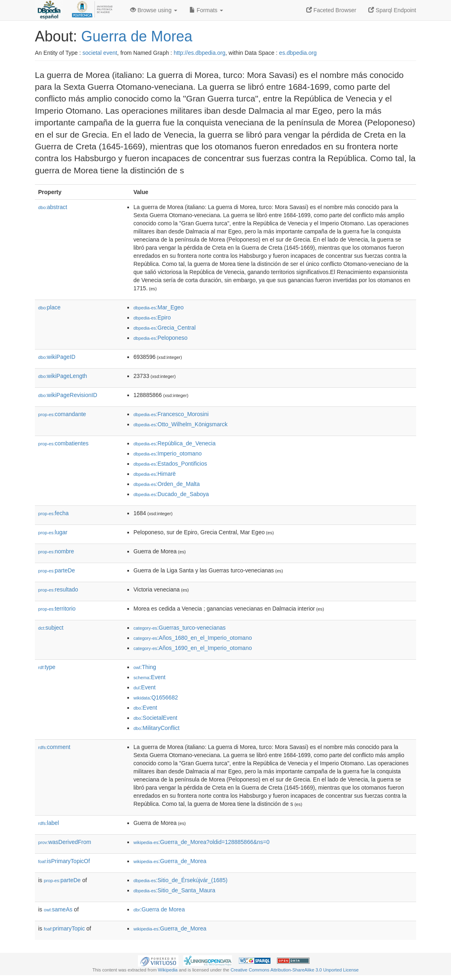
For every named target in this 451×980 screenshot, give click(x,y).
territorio (57, 609)
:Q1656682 (156, 697)
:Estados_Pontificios (170, 464)
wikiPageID (57, 357)
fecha (53, 513)
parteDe (57, 570)
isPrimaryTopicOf (64, 861)
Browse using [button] (154, 10)
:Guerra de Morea (159, 909)
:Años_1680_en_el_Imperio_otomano (193, 638)
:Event (149, 677)
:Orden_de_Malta (167, 484)
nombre (56, 551)
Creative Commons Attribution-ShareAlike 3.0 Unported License (294, 970)
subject (51, 628)
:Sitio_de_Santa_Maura (174, 890)
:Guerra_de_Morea (170, 861)
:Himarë (155, 474)
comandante (62, 414)
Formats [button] (206, 10)
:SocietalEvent (155, 718)
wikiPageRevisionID (68, 395)
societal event (100, 53)
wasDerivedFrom (65, 842)
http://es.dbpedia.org (200, 53)
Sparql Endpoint (392, 10)
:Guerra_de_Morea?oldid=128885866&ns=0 (202, 842)
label (48, 823)
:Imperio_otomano (168, 453)
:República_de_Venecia (174, 443)
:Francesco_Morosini (171, 414)
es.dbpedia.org (298, 53)
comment (54, 747)
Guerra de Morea (137, 36)
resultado (58, 589)
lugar (53, 532)
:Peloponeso (160, 338)
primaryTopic (64, 928)
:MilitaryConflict (157, 728)
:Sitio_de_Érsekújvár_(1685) (180, 880)
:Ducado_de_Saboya (171, 494)
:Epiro (152, 317)
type (47, 667)
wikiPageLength (63, 376)
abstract (53, 207)
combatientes (63, 443)
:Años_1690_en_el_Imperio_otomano (193, 648)
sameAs (58, 909)
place (49, 307)
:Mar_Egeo (159, 307)
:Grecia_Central (164, 328)
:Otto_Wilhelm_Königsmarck (180, 424)
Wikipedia (168, 970)
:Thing (145, 667)
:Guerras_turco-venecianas (179, 628)
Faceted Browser (331, 10)
